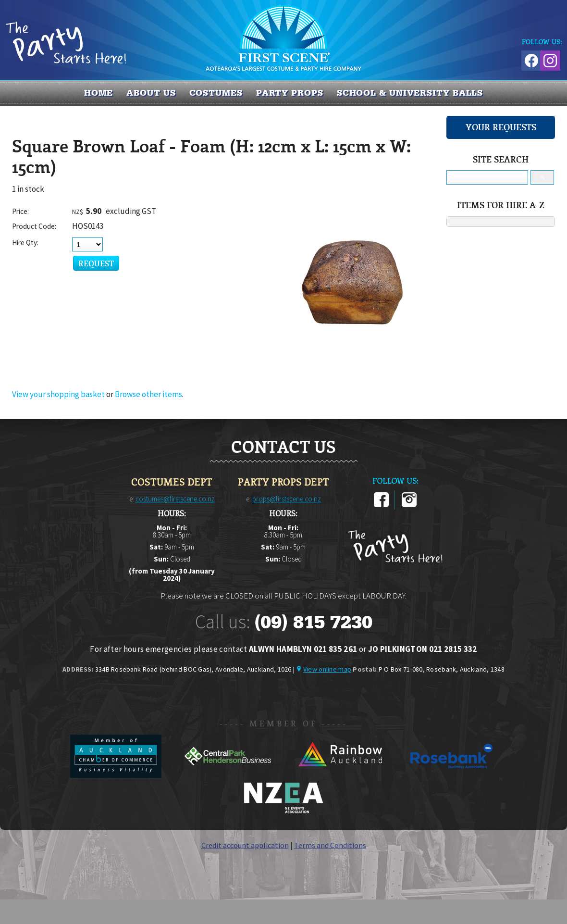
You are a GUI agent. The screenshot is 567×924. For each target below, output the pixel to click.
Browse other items (148, 394)
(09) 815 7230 (313, 622)
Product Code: (34, 226)
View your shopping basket (58, 394)
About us (151, 93)
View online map (327, 669)
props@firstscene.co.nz (287, 499)
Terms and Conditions (330, 845)
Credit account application (245, 845)
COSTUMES (216, 93)
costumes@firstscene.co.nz (175, 499)
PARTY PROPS (290, 93)
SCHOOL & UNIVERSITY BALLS (410, 93)
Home (99, 93)
